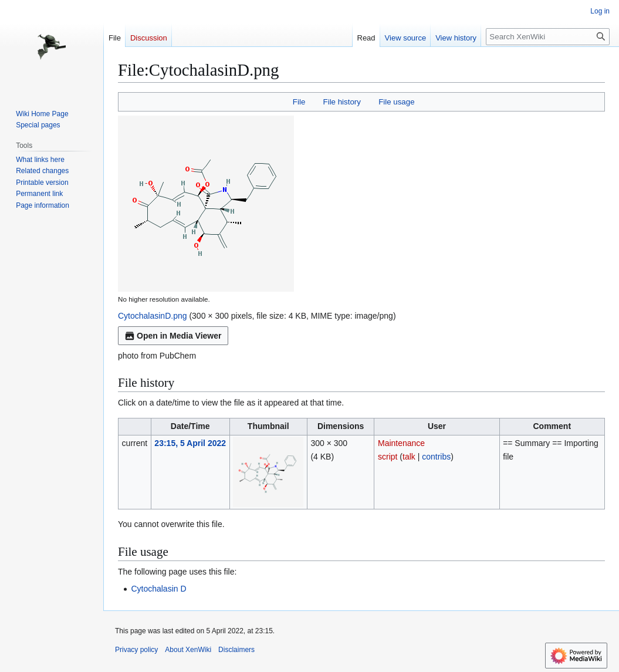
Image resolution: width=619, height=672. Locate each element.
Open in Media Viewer (173, 336)
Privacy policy (136, 650)
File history (342, 102)
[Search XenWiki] (548, 37)
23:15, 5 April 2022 (190, 443)
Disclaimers (236, 650)
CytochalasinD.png (153, 316)
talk (409, 457)
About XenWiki (188, 650)
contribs (436, 457)
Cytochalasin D (158, 589)
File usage (396, 102)
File (299, 102)
